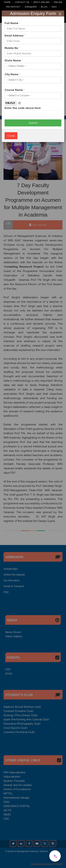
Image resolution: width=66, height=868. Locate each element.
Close (11, 136)
